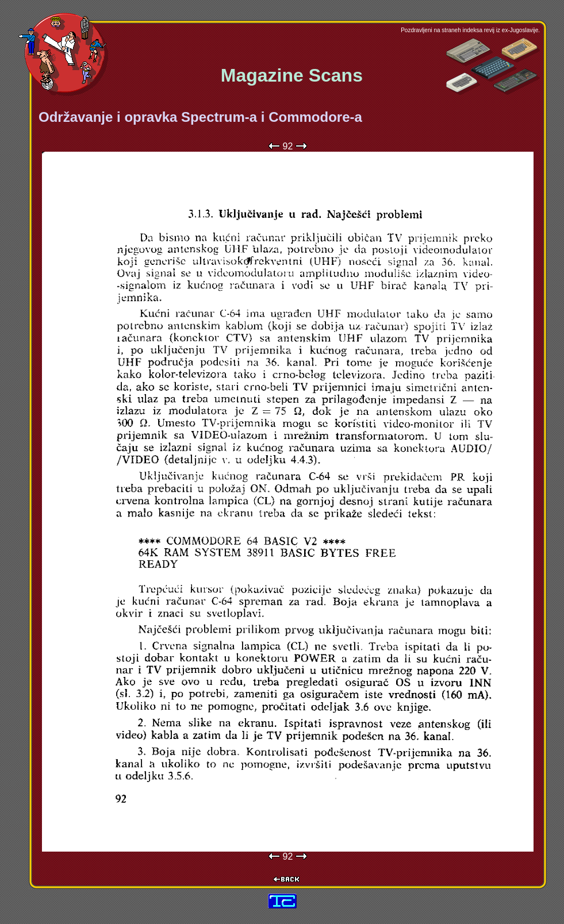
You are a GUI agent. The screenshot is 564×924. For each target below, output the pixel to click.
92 (288, 146)
